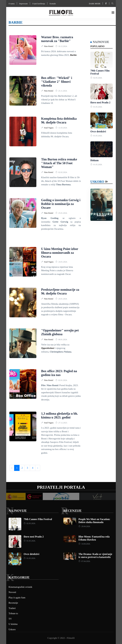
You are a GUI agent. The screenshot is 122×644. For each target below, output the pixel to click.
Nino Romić (49, 46)
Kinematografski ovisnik (20, 587)
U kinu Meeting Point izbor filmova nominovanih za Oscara (60, 253)
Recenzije (72, 511)
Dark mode (95, 4)
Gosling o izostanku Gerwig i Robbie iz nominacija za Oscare (61, 204)
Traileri (12, 608)
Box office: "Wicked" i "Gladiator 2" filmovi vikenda (57, 82)
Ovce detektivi (98, 131)
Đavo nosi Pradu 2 (100, 102)
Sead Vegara (49, 128)
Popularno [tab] (97, 46)
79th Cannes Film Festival (38, 519)
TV (10, 619)
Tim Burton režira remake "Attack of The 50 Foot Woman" (59, 163)
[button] (113, 13)
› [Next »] (38, 468)
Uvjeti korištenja (39, 4)
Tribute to (13, 613)
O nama (12, 4)
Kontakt (53, 4)
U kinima (13, 624)
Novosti (12, 592)
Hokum (95, 160)
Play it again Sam (17, 598)
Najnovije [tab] (101, 42)
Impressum (23, 4)
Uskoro (97, 182)
